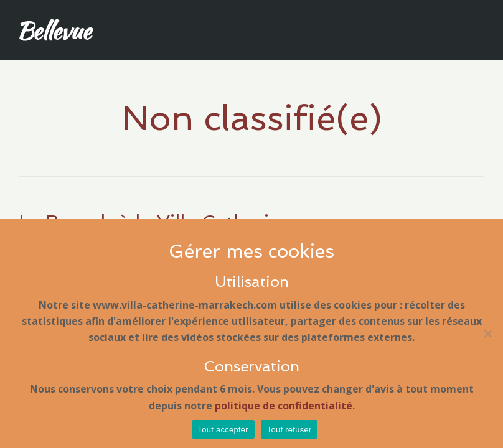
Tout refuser (289, 430)
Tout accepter (223, 430)
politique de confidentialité (284, 406)
